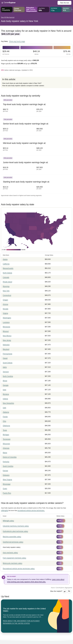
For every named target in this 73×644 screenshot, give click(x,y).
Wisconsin (6, 444)
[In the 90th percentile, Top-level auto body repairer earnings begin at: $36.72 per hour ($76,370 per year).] (36, 107)
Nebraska (6, 345)
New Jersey (7, 340)
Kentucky (6, 462)
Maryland (6, 349)
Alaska (5, 259)
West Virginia (7, 480)
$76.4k (67, 52)
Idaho (5, 367)
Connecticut (7, 295)
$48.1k (36, 52)
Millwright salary (8, 521)
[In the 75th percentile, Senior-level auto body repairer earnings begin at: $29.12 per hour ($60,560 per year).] (36, 126)
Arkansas (6, 448)
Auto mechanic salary (10, 553)
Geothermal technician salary (13, 542)
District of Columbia (10, 457)
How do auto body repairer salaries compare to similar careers (23, 86)
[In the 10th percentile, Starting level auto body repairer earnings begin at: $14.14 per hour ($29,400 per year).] (36, 184)
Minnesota (6, 327)
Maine (5, 453)
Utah (4, 408)
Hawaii (5, 358)
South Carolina (8, 466)
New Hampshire (8, 403)
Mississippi (7, 484)
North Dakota (7, 273)
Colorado (6, 277)
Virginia (5, 313)
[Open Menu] (30, 3)
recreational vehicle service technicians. (31, 510)
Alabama (6, 412)
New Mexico (7, 336)
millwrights (5, 510)
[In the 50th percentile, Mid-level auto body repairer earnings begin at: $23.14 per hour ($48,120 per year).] (36, 145)
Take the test (64, 3)
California (6, 264)
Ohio (4, 421)
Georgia (6, 385)
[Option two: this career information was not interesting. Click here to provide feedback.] (69, 591)
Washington (7, 318)
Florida (5, 417)
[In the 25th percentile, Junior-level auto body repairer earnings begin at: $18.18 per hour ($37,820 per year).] (36, 165)
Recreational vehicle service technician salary (19, 569)
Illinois (5, 381)
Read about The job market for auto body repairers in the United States (21, 622)
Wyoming (6, 286)
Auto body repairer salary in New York (20, 21)
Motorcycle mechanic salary (12, 563)
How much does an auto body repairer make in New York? (22, 83)
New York (6, 291)
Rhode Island (7, 282)
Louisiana (6, 322)
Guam (5, 488)
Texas (5, 430)
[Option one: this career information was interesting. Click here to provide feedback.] (65, 591)
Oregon (5, 300)
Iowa (4, 390)
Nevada (5, 309)
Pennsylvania (7, 354)
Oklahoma (6, 426)
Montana (6, 394)
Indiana (5, 399)
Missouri (6, 331)
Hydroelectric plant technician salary (15, 531)
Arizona (5, 304)
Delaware (6, 475)
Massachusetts (8, 268)
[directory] (36, 82)
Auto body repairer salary (12, 547)
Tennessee (7, 439)
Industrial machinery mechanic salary (16, 526)
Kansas (5, 471)
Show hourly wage (17, 41)
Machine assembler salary (12, 537)
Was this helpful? (56, 591)
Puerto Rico (7, 493)
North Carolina (8, 376)
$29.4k (6, 52)
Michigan (6, 435)
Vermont (6, 372)
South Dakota (8, 363)
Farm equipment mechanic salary (14, 558)
